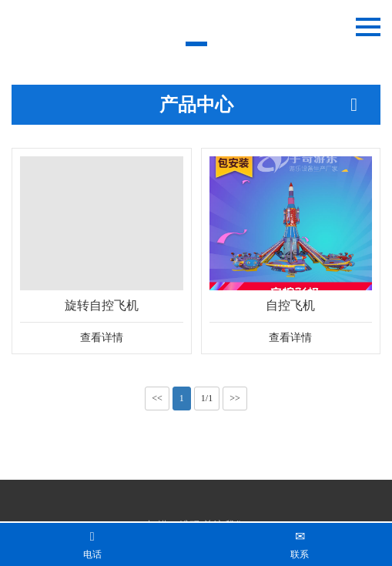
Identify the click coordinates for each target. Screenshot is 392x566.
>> (235, 398)
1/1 (207, 398)
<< (157, 398)
